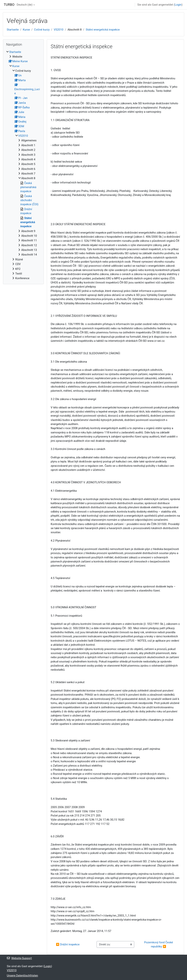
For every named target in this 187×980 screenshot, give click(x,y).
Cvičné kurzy (42, 30)
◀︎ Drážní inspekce (68, 944)
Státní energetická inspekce (103, 30)
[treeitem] (23, 165)
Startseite (13, 30)
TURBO (9, 5)
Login (178, 5)
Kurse (26, 30)
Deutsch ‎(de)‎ (25, 5)
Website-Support (19, 958)
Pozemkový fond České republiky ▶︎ (159, 944)
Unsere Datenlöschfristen (22, 976)
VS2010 (59, 30)
